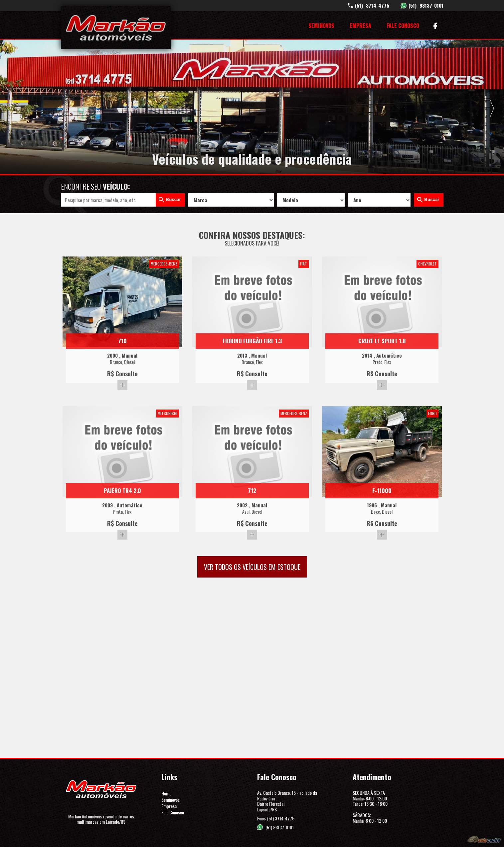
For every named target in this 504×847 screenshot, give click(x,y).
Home (166, 793)
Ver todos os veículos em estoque (252, 567)
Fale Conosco (403, 26)
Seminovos (321, 26)
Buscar (173, 199)
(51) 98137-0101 (280, 827)
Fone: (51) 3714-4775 (276, 818)
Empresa (360, 26)
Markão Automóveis (116, 28)
